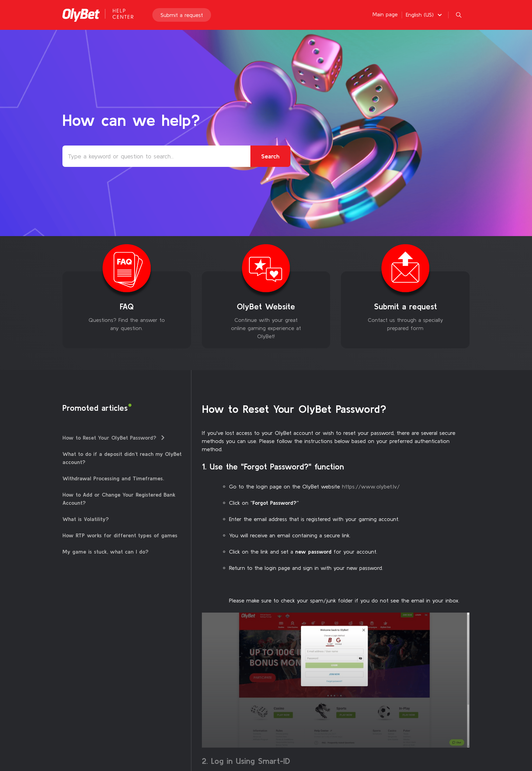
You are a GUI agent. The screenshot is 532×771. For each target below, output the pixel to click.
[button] (425, 15)
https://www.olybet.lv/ (371, 486)
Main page (385, 14)
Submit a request (182, 15)
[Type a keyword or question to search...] (176, 156)
